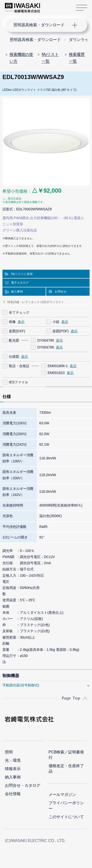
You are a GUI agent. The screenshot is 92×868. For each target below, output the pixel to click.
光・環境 (13, 760)
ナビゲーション (41, 25)
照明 (9, 752)
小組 (56, 322)
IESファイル (19, 382)
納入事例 (17, 292)
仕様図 (14, 357)
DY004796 (46, 347)
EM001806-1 (58, 366)
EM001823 (56, 373)
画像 (12, 322)
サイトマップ (82, 8)
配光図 (14, 340)
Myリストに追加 (22, 274)
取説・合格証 (19, 366)
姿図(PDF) (61, 331)
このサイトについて (66, 817)
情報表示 (13, 769)
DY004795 (46, 340)
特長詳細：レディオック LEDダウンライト (36, 302)
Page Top (71, 698)
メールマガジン (62, 795)
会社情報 (13, 794)
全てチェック (19, 312)
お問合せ (61, 292)
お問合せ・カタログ (23, 785)
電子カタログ (20, 283)
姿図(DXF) (17, 331)
